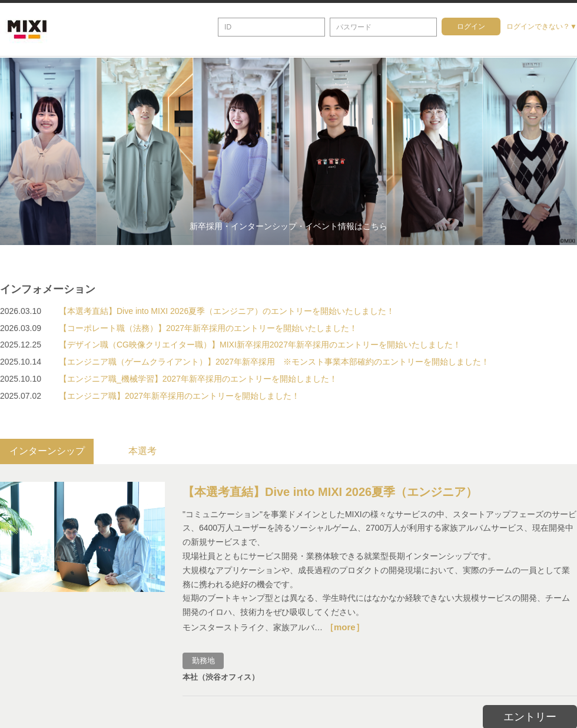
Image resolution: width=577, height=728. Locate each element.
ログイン (471, 27)
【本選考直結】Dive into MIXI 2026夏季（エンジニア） (330, 489)
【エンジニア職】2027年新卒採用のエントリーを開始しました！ (179, 396)
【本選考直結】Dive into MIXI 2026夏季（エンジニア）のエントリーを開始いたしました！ (227, 311)
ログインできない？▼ (542, 27)
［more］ (345, 625)
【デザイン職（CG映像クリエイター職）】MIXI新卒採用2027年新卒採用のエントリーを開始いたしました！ (260, 345)
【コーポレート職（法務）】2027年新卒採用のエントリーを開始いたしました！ (208, 328)
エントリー (530, 715)
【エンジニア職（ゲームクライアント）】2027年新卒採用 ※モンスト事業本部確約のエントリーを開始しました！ (274, 362)
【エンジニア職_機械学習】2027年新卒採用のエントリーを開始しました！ (198, 379)
